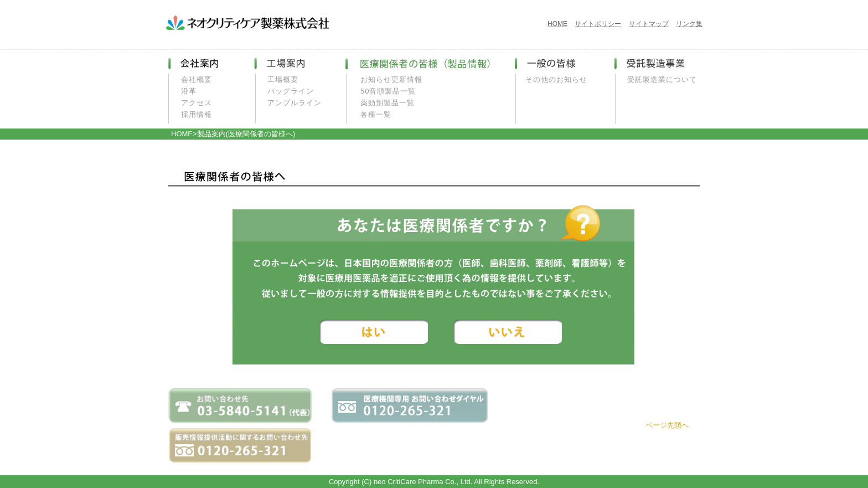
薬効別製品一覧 (387, 103)
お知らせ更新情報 (391, 79)
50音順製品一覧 (388, 91)
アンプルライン (294, 103)
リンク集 (689, 24)
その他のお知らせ (556, 79)
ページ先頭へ (667, 425)
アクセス (197, 103)
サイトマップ (649, 24)
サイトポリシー (598, 24)
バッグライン (291, 91)
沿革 (189, 91)
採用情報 (197, 114)
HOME (557, 24)
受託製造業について (662, 79)
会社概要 (197, 79)
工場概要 (283, 79)
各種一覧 (376, 114)
